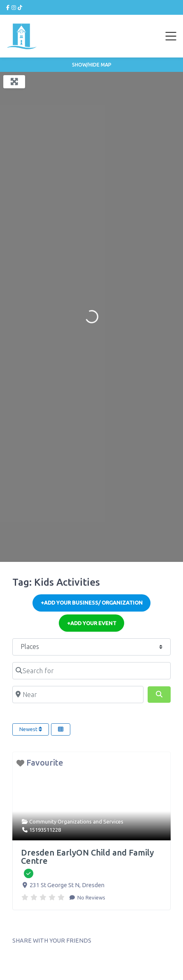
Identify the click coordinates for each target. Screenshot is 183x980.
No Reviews (91, 897)
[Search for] (91, 671)
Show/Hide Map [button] (92, 65)
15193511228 (45, 830)
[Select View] (61, 729)
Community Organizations (60, 821)
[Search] (159, 695)
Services (113, 821)
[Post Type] (91, 647)
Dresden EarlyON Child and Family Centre (87, 857)
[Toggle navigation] (171, 36)
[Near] (78, 695)
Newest (31, 729)
